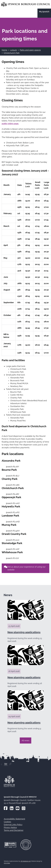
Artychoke (7, 863)
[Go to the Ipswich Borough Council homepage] (25, 4)
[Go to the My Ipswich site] (44, 13)
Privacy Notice (10, 827)
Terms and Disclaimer (14, 830)
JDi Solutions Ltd (26, 861)
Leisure (13, 50)
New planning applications (24, 632)
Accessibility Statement (14, 819)
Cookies (7, 822)
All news (25, 740)
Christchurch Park (12, 53)
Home (4, 50)
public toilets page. (10, 124)
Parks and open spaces (30, 50)
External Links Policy (13, 825)
